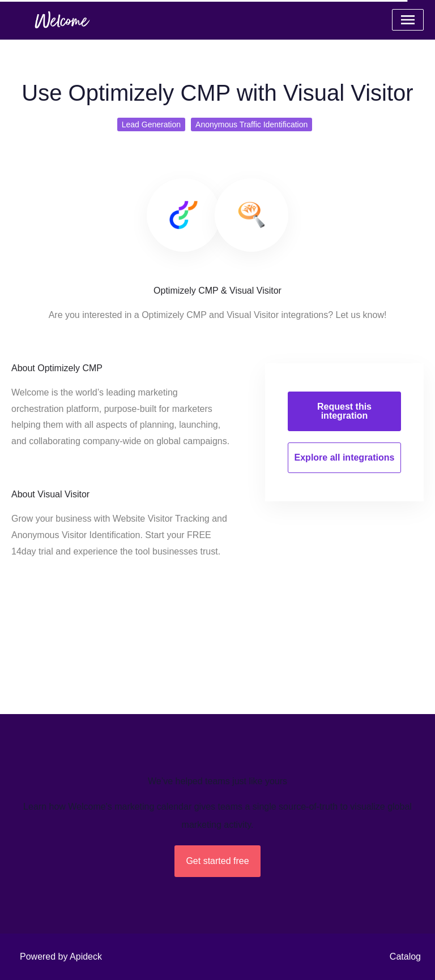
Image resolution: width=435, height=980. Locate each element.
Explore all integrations (345, 457)
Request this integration (344, 411)
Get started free (217, 861)
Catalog (405, 957)
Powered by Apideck (61, 957)
